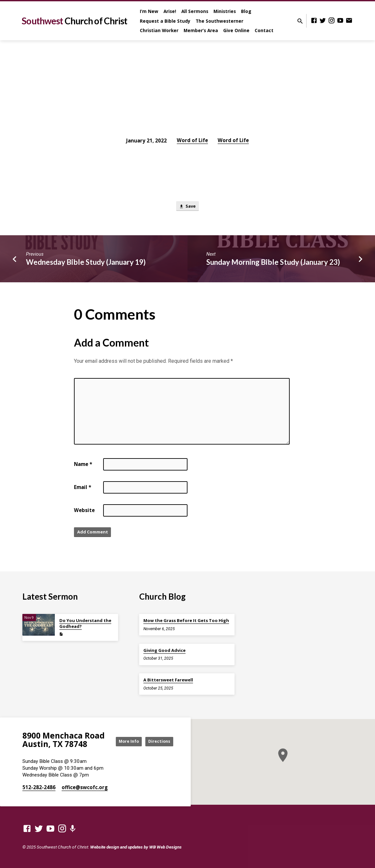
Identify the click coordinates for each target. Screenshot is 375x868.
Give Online (236, 30)
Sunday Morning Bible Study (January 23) (273, 264)
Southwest (74, 21)
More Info (157, 734)
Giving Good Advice (164, 649)
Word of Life (192, 140)
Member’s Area (201, 30)
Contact (264, 30)
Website (84, 512)
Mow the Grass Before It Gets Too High (186, 619)
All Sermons (195, 11)
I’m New (149, 11)
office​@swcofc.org (85, 787)
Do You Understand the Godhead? (85, 622)
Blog (246, 11)
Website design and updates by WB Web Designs (136, 847)
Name (83, 466)
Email (83, 489)
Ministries (225, 11)
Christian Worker (159, 30)
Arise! (170, 11)
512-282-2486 (39, 787)
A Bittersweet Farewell (168, 678)
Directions (157, 747)
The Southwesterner (219, 21)
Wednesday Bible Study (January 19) (86, 264)
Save (187, 207)
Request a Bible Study (165, 21)
